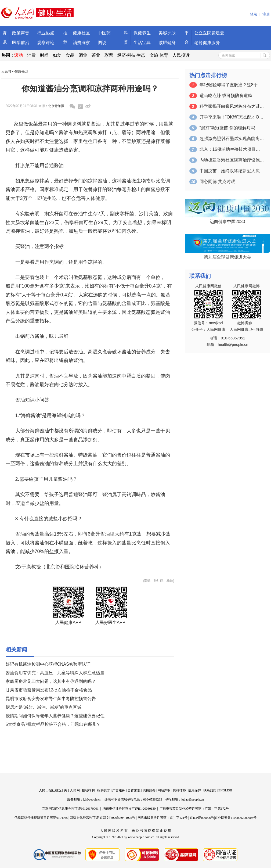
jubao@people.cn (193, 799)
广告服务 (119, 790)
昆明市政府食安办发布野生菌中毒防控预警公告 (51, 699)
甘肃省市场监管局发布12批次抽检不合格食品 (49, 690)
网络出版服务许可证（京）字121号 (162, 818)
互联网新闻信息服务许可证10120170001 (70, 809)
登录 (254, 14)
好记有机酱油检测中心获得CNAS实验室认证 (48, 664)
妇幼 (57, 55)
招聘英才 (104, 790)
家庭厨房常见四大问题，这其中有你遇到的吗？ (51, 681)
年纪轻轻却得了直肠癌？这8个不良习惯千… (232, 85)
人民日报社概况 (50, 790)
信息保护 (194, 790)
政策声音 (21, 33)
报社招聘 (88, 790)
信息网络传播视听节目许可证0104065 (41, 818)
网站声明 (164, 790)
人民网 (6, 71)
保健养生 (142, 33)
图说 (102, 43)
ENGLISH (225, 790)
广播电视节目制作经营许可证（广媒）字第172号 (194, 809)
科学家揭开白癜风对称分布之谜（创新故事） (232, 106)
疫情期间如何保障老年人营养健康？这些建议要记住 (55, 716)
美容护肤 (167, 33)
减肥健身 (167, 43)
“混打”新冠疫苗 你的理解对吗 (227, 128)
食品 (70, 55)
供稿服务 (149, 790)
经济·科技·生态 (131, 55)
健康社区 (81, 33)
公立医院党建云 (209, 33)
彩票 (109, 55)
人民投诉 (181, 55)
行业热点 (46, 33)
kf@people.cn (92, 799)
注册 (266, 14)
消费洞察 (81, 43)
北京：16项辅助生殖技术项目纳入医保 (232, 149)
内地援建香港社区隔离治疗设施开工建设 (232, 160)
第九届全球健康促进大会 (227, 257)
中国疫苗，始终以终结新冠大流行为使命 (232, 171)
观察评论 (46, 43)
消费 (31, 55)
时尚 (44, 55)
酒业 (83, 55)
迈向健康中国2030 (227, 222)
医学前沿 (21, 43)
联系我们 (210, 790)
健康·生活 (22, 71)
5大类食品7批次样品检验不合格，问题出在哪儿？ (53, 724)
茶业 (96, 55)
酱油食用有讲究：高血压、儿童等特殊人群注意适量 (55, 673)
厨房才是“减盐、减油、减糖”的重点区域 (44, 707)
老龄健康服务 (207, 43)
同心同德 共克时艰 (217, 182)
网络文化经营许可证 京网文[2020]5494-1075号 (102, 818)
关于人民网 (72, 790)
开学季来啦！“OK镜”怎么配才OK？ (232, 117)
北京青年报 (56, 106)
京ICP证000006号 (202, 818)
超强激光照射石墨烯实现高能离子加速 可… (232, 139)
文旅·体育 (159, 55)
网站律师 (179, 790)
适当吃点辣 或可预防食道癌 (226, 96)
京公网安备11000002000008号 (236, 818)
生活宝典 (142, 43)
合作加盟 (134, 790)
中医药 (104, 33)
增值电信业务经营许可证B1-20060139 (129, 809)
